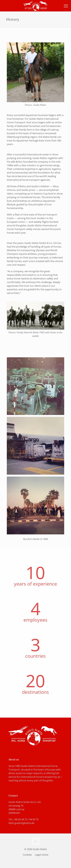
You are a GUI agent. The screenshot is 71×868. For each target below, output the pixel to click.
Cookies (27, 855)
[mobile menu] (66, 6)
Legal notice (42, 855)
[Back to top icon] (36, 841)
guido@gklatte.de (24, 823)
